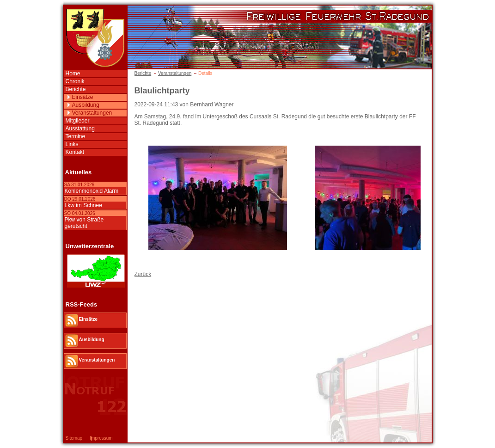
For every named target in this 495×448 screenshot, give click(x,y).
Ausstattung (80, 129)
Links (72, 144)
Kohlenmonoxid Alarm (92, 191)
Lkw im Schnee (83, 205)
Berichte (143, 73)
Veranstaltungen (175, 73)
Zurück (143, 274)
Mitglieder (78, 121)
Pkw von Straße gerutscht (84, 223)
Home (73, 74)
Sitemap (74, 438)
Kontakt (75, 152)
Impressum (101, 438)
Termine (76, 136)
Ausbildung (86, 105)
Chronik (75, 81)
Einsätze (83, 97)
